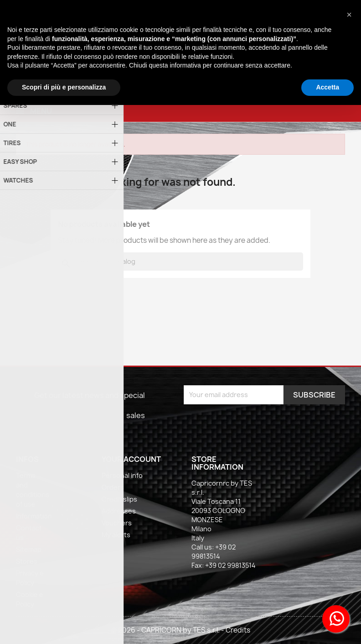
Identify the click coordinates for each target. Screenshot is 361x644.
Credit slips (119, 499)
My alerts (116, 535)
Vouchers (117, 523)
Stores (27, 561)
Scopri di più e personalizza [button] (64, 87)
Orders (113, 487)
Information (34, 516)
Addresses (119, 511)
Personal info (122, 475)
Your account (131, 459)
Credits (238, 630)
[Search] (180, 262)
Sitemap (29, 549)
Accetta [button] (327, 87)
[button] (349, 15)
